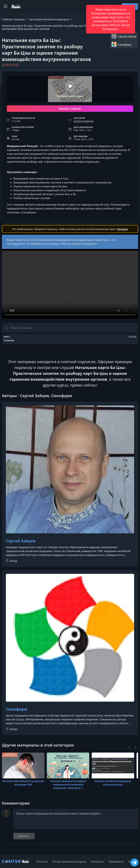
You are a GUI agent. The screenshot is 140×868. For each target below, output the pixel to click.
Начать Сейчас (70, 109)
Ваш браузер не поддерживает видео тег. (70, 284)
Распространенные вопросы (69, 861)
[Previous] (130, 747)
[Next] (136, 747)
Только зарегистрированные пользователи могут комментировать (76, 819)
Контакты (42, 861)
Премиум (122, 229)
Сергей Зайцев (21, 541)
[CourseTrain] (16, 7)
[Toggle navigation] (6, 7)
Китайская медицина (84, 121)
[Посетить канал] (134, 862)
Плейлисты (97, 861)
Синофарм (17, 709)
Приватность (116, 861)
